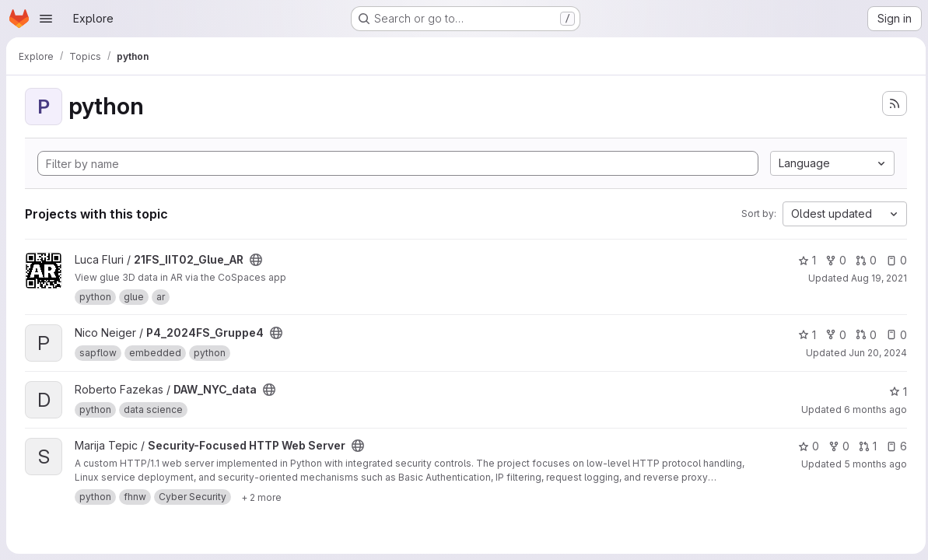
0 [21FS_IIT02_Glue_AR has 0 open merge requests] (862, 260)
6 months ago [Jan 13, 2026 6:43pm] (872, 409)
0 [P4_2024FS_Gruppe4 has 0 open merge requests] (862, 335)
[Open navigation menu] (46, 19)
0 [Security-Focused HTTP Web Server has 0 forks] (835, 446)
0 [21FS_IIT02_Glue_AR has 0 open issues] (893, 260)
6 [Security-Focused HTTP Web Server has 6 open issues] (893, 446)
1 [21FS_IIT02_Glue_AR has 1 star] (803, 260)
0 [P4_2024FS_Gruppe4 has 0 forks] (832, 335)
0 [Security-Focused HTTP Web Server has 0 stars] (805, 446)
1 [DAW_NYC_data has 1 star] (894, 392)
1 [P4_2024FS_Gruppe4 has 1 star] (803, 335)
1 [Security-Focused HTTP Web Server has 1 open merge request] (864, 446)
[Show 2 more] (261, 497)
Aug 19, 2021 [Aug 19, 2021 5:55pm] (875, 278)
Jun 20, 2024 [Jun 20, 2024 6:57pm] (874, 353)
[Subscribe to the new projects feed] (891, 103)
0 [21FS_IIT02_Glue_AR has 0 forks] (832, 260)
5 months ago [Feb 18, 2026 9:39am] (872, 464)
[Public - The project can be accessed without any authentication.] (256, 260)
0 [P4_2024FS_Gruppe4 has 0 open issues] (893, 335)
